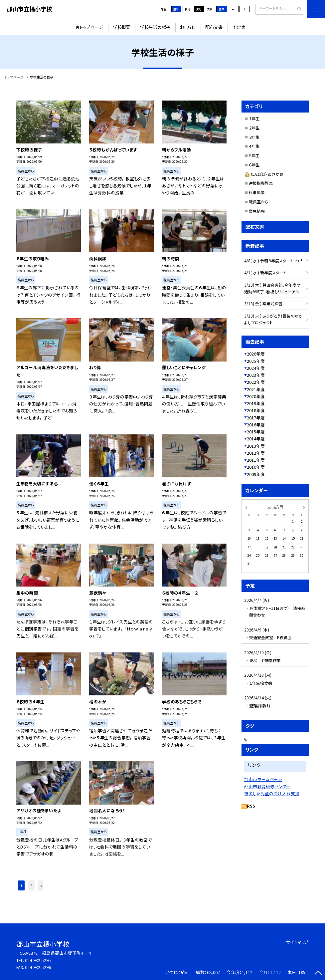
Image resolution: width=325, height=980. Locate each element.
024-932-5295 (38, 960)
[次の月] (304, 507)
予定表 (239, 27)
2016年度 (256, 425)
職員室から (258, 202)
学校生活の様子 (155, 27)
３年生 (254, 137)
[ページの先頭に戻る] (319, 974)
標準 (222, 9)
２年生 (254, 128)
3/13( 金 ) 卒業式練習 (263, 303)
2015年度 (256, 432)
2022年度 (256, 382)
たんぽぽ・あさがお (264, 174)
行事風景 (257, 192)
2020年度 (256, 396)
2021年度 (256, 389)
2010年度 (256, 467)
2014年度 (256, 439)
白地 (188, 9)
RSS (251, 806)
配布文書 (214, 27)
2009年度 (256, 474)
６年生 (254, 165)
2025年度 (256, 361)
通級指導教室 (261, 183)
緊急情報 (257, 211)
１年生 (254, 118)
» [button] (41, 885)
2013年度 (256, 446)
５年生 (254, 155)
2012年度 (256, 453)
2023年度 (256, 375)
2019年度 (256, 403)
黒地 (199, 9)
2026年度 (256, 354)
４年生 (254, 146)
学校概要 (122, 27)
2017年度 (256, 418)
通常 (176, 9)
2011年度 (256, 460)
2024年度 (256, 368)
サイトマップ (297, 942)
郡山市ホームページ (263, 779)
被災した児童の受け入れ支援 (272, 793)
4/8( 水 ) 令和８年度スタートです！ (273, 260)
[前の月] (246, 507)
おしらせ (188, 27)
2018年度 (256, 410)
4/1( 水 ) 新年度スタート (265, 272)
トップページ (91, 27)
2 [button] (31, 885)
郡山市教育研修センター (267, 786)
